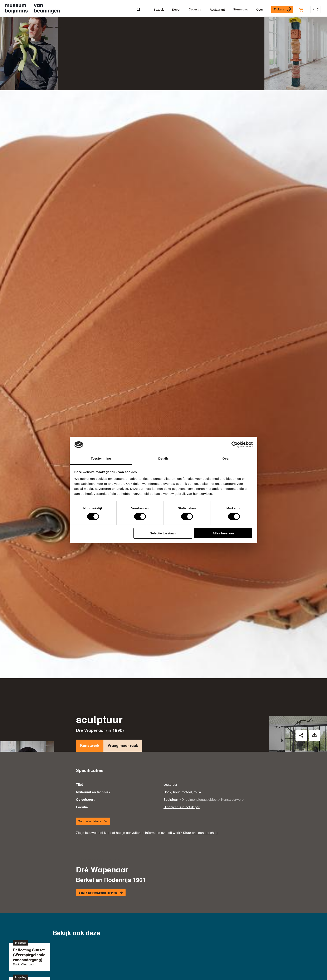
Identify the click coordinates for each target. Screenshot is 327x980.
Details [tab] (163, 458)
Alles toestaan (223, 533)
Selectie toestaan (163, 533)
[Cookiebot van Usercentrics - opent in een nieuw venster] (235, 445)
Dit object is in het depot (182, 807)
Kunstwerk (90, 746)
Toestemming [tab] (101, 458)
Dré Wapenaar (90, 731)
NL (316, 10)
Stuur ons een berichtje (200, 833)
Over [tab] (226, 458)
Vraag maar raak (123, 746)
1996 (117, 731)
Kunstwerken (56, 27)
